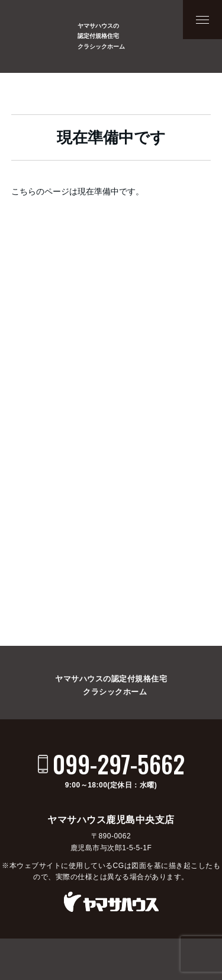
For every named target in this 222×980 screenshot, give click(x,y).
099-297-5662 (119, 764)
